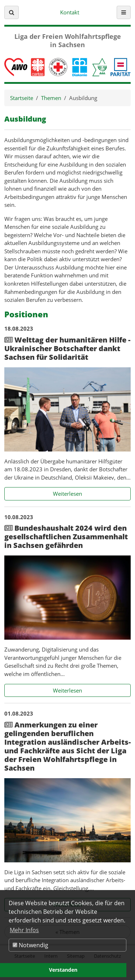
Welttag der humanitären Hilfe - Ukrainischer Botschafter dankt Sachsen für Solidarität (67, 348)
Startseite (22, 98)
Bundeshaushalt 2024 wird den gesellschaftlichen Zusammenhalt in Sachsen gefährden (66, 537)
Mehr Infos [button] (24, 930)
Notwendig (30, 945)
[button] (12, 12)
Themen (51, 98)
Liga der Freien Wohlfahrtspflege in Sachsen (68, 41)
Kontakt (70, 12)
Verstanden (63, 970)
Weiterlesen (92, 493)
